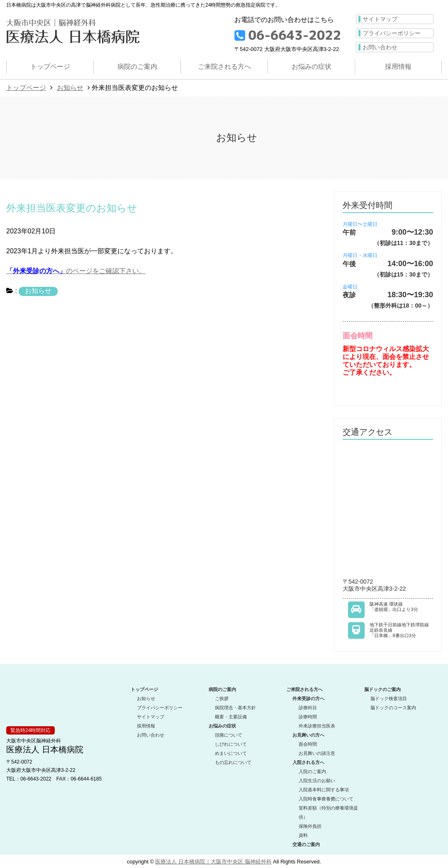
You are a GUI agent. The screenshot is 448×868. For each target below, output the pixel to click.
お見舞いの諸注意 (317, 753)
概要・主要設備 (231, 717)
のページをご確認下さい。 (76, 271)
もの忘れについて (233, 762)
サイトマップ (380, 19)
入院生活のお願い (317, 781)
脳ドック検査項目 (389, 698)
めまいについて (231, 753)
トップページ (50, 67)
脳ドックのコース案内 (393, 708)
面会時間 (308, 744)
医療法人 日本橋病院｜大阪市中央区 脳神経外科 (213, 862)
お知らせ (70, 88)
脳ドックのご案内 (382, 689)
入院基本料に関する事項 (324, 790)
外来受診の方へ (308, 698)
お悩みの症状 (312, 67)
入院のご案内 (312, 771)
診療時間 (308, 717)
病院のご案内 (137, 67)
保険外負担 (310, 826)
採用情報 (398, 67)
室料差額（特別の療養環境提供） (328, 812)
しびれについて (231, 744)
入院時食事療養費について (326, 799)
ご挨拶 (222, 698)
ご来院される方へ (224, 67)
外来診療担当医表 (317, 726)
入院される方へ (308, 762)
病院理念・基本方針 (235, 708)
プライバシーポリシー (392, 33)
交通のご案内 (306, 844)
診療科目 (308, 708)
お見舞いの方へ (308, 735)
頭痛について (229, 735)
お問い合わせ (380, 47)
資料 (303, 835)
